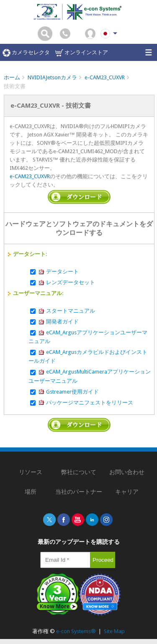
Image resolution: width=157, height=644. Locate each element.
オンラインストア (82, 53)
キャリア (127, 492)
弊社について (79, 472)
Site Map (114, 631)
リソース (31, 472)
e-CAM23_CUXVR (105, 77)
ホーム (12, 77)
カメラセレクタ (26, 53)
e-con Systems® (76, 631)
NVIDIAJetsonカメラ (52, 77)
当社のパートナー (79, 492)
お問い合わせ (127, 472)
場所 (31, 492)
